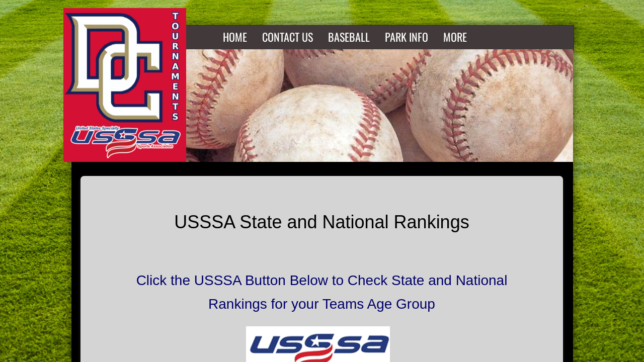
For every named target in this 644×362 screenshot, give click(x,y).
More (455, 37)
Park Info (407, 37)
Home (235, 37)
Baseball (349, 37)
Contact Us (288, 37)
